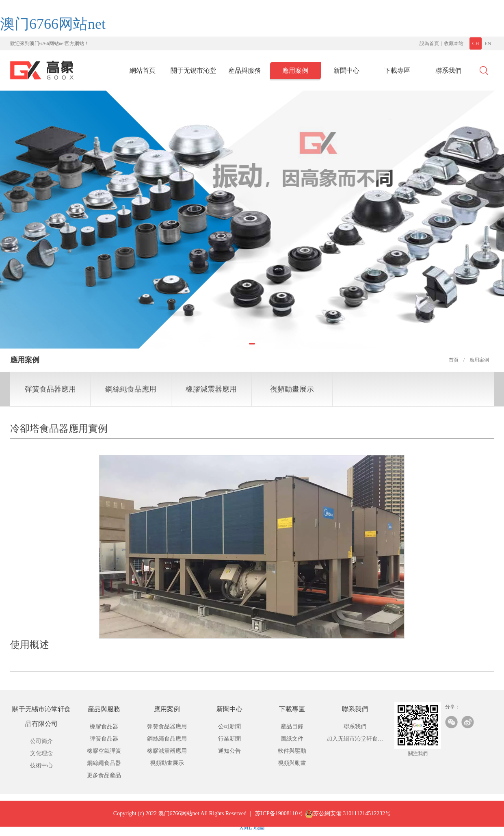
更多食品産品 (104, 775)
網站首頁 (143, 70)
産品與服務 (244, 70)
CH (476, 43)
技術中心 (41, 766)
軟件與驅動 (292, 751)
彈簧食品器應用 (50, 389)
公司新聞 (229, 727)
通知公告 (229, 751)
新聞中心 (346, 70)
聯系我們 (448, 70)
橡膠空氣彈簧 (104, 751)
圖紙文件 (292, 739)
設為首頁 (429, 43)
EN (488, 43)
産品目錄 (292, 727)
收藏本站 (454, 43)
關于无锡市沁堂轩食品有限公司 (193, 73)
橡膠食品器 (104, 727)
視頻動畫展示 (292, 389)
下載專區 (397, 70)
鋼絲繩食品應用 (131, 389)
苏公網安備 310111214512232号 (348, 821)
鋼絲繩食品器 (104, 763)
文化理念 (41, 753)
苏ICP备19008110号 (279, 821)
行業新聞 (229, 739)
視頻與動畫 (292, 763)
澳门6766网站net (53, 24)
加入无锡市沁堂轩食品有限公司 (355, 740)
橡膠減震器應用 (211, 389)
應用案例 (295, 70)
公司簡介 (41, 741)
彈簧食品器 (104, 739)
